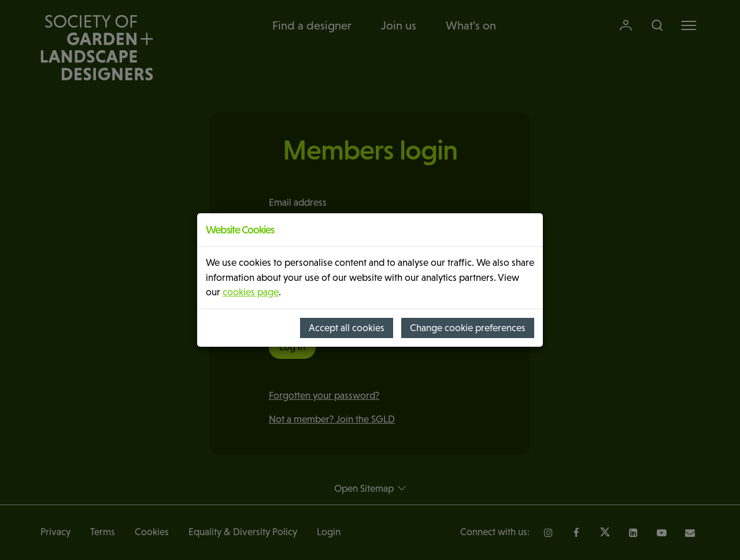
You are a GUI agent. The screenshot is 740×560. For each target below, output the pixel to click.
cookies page (251, 292)
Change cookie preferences (468, 328)
